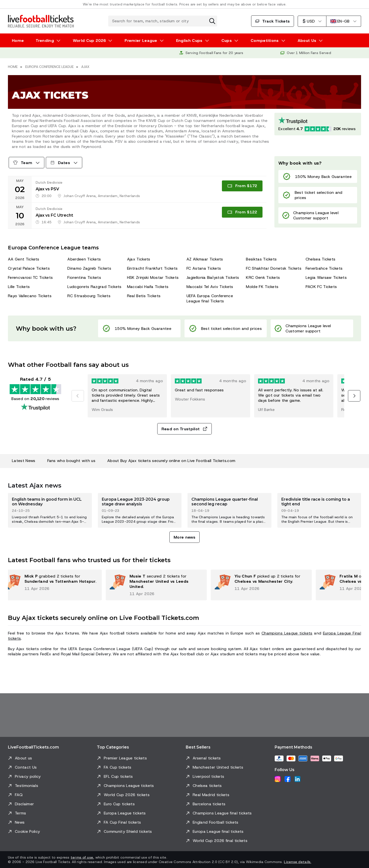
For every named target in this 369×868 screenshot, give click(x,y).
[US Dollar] (312, 21)
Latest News (24, 461)
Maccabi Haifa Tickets (148, 287)
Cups (227, 41)
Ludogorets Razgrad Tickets (94, 287)
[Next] (354, 396)
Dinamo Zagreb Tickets (89, 268)
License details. (297, 862)
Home (18, 41)
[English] (344, 21)
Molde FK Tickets (262, 287)
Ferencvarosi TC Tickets (30, 277)
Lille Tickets (19, 287)
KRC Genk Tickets (263, 277)
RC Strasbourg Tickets (89, 296)
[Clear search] (212, 21)
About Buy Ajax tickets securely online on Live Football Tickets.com (171, 461)
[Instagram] (278, 779)
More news (184, 537)
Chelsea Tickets (321, 259)
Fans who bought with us (71, 461)
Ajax (85, 67)
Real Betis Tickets (144, 296)
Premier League (141, 41)
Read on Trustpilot (185, 429)
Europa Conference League (49, 67)
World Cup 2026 (89, 41)
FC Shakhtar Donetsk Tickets (274, 268)
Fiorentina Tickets (84, 277)
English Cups (189, 41)
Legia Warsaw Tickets (326, 277)
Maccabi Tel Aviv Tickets (210, 287)
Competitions (265, 41)
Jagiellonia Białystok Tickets (213, 277)
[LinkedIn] (297, 779)
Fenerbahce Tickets (324, 268)
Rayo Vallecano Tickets (30, 296)
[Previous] (78, 396)
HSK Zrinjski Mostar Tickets (153, 277)
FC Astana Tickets (204, 268)
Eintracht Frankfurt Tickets (152, 268)
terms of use (82, 857)
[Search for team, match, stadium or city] (163, 21)
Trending (45, 41)
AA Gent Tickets (24, 259)
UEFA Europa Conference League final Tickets (210, 298)
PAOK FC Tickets (321, 287)
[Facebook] (288, 779)
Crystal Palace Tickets (29, 268)
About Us (307, 41)
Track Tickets (273, 21)
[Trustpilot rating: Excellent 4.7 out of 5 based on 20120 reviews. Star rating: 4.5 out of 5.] (318, 124)
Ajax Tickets (139, 259)
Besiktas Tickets (261, 259)
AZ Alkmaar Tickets (205, 259)
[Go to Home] (41, 21)
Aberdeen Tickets (84, 259)
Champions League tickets (287, 633)
